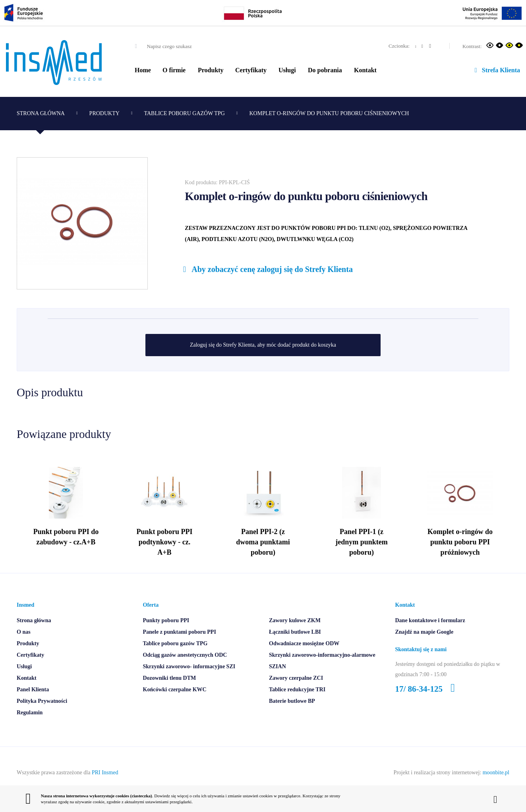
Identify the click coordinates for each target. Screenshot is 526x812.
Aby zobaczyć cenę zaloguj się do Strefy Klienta (266, 269)
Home (143, 70)
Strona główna (41, 113)
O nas (24, 647)
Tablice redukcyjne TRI (297, 704)
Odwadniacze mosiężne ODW (304, 658)
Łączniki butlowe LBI (295, 647)
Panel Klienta (33, 704)
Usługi (287, 70)
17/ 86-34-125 (428, 704)
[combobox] (190, 46)
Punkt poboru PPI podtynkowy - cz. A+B (164, 555)
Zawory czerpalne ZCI (296, 693)
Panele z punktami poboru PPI (180, 647)
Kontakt (365, 70)
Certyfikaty (251, 70)
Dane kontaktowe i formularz (430, 635)
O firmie (174, 70)
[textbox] (197, 46)
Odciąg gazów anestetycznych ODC (185, 670)
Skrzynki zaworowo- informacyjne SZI (189, 681)
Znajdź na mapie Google (424, 647)
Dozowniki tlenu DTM (170, 693)
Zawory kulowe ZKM (295, 635)
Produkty (211, 70)
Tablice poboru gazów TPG (185, 113)
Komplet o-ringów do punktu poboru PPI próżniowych (460, 555)
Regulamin (30, 727)
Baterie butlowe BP (292, 716)
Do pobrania (325, 70)
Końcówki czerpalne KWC (175, 704)
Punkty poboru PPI (166, 635)
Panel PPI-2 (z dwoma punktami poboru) (263, 555)
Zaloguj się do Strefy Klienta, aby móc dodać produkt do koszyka (263, 345)
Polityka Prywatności (42, 716)
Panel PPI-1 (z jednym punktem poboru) (362, 555)
